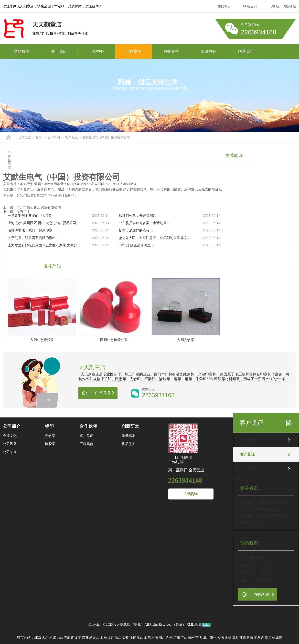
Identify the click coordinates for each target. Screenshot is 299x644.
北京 (38, 638)
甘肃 (243, 638)
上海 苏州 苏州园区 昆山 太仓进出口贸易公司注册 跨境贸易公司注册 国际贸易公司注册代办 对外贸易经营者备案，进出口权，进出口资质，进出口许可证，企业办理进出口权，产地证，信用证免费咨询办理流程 (45, 223)
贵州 (213, 638)
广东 (177, 638)
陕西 (235, 638)
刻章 (138, 625)
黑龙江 (94, 638)
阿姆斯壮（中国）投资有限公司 (264, 516)
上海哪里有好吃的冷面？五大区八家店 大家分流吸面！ (45, 245)
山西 (60, 638)
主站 (276, 6)
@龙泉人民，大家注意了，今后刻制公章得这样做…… (156, 238)
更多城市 (275, 638)
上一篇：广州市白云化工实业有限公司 (32, 207)
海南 (191, 638)
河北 (53, 638)
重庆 (199, 638)
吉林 (85, 638)
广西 (184, 638)
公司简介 (12, 426)
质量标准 (128, 436)
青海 (250, 638)
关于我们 (59, 51)
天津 (45, 638)
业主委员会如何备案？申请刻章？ (144, 223)
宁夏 (257, 638)
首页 (38, 137)
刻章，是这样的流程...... (137, 230)
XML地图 (194, 625)
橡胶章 (50, 444)
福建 (133, 638)
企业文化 (10, 436)
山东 (147, 638)
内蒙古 (69, 638)
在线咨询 (191, 494)
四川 (206, 638)
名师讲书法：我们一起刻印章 (30, 230)
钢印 (49, 426)
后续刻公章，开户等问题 (138, 216)
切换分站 (289, 6)
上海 (103, 638)
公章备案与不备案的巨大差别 (30, 216)
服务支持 (171, 51)
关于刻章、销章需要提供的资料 (32, 238)
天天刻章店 (122, 625)
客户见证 (72, 137)
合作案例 (134, 51)
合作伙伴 (247, 440)
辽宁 (78, 638)
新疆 (265, 638)
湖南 (169, 638)
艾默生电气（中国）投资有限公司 (106, 137)
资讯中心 (208, 51)
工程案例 (247, 469)
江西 (140, 638)
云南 (221, 638)
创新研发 (130, 426)
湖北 (162, 638)
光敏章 (50, 436)
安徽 (125, 638)
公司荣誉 (10, 452)
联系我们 (250, 6)
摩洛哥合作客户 (252, 522)
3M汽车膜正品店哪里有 (136, 245)
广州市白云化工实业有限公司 (263, 509)
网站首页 (21, 51)
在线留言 (224, 6)
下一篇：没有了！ (17, 212)
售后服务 (128, 444)
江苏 (111, 638)
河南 (155, 638)
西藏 (228, 638)
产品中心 (96, 51)
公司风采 (10, 444)
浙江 (118, 638)
